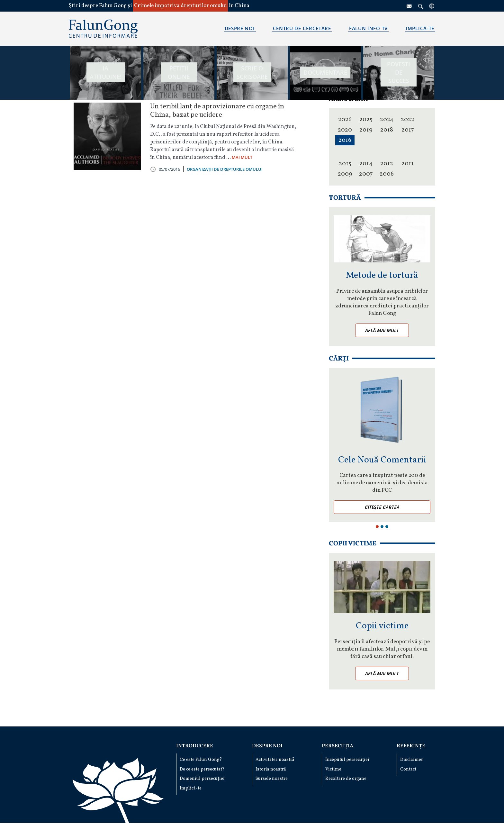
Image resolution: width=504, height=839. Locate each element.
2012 (387, 164)
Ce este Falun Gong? (201, 760)
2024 (387, 120)
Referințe (411, 746)
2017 (408, 130)
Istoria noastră (271, 769)
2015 (345, 164)
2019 (366, 130)
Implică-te (191, 788)
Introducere (195, 746)
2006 (387, 174)
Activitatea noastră (275, 760)
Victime (333, 769)
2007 (366, 174)
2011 (408, 164)
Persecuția (337, 746)
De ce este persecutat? (202, 769)
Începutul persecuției (347, 760)
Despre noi (267, 746)
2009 (345, 174)
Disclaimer (412, 760)
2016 (345, 140)
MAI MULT (242, 157)
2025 (366, 120)
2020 (345, 130)
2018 (387, 130)
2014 (366, 164)
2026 (345, 120)
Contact (408, 769)
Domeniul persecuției (202, 779)
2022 (408, 120)
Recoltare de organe (346, 779)
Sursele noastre (272, 779)
